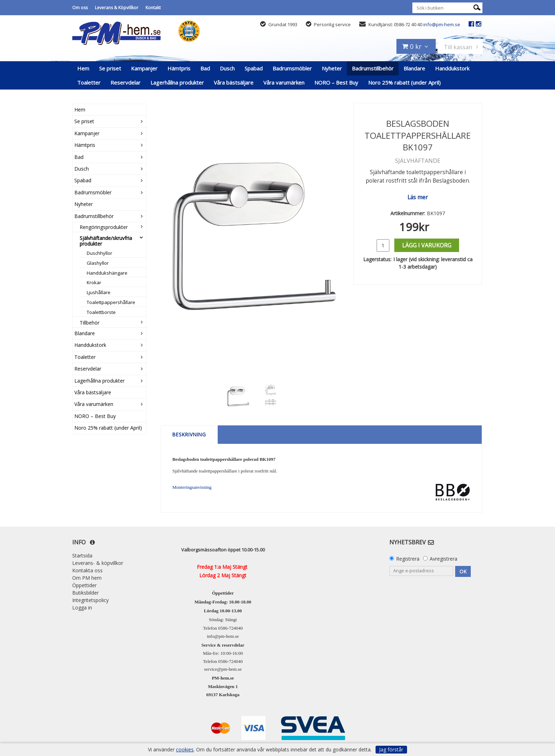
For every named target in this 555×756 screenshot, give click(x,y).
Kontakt (153, 8)
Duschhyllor (99, 253)
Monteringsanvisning (192, 487)
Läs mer (418, 197)
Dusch (227, 68)
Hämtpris (179, 68)
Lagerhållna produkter (177, 82)
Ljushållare (99, 292)
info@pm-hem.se (442, 24)
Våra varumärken (284, 82)
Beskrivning (189, 434)
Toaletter (89, 82)
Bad (205, 68)
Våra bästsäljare (234, 82)
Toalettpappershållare (111, 302)
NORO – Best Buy (336, 82)
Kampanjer (144, 68)
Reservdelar (125, 82)
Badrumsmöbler (292, 68)
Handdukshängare (107, 273)
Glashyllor (98, 263)
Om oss (80, 8)
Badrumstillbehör (373, 68)
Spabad (254, 68)
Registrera (408, 559)
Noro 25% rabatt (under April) (404, 82)
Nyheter (332, 68)
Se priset (110, 68)
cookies (185, 750)
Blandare (414, 68)
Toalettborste (101, 312)
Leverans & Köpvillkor (117, 8)
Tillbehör (90, 323)
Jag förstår (391, 749)
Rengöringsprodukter (104, 227)
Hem (83, 68)
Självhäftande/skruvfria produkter (106, 241)
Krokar (94, 282)
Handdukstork (452, 68)
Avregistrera (444, 559)
